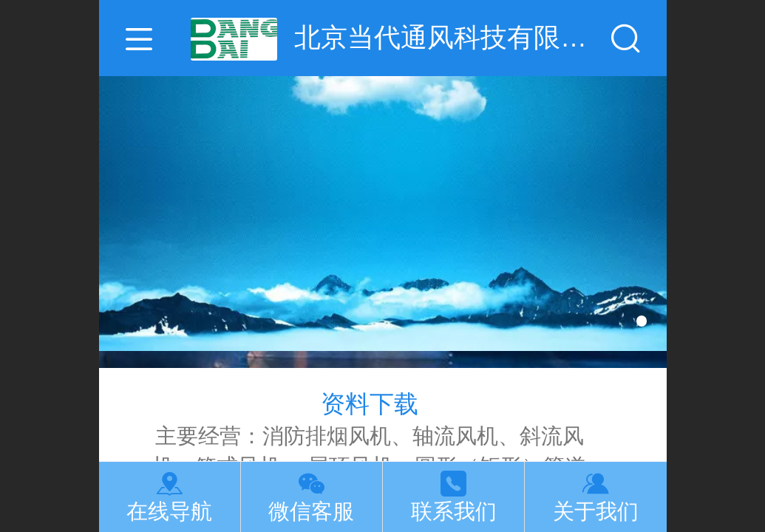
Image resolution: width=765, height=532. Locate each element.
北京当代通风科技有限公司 (450, 37)
